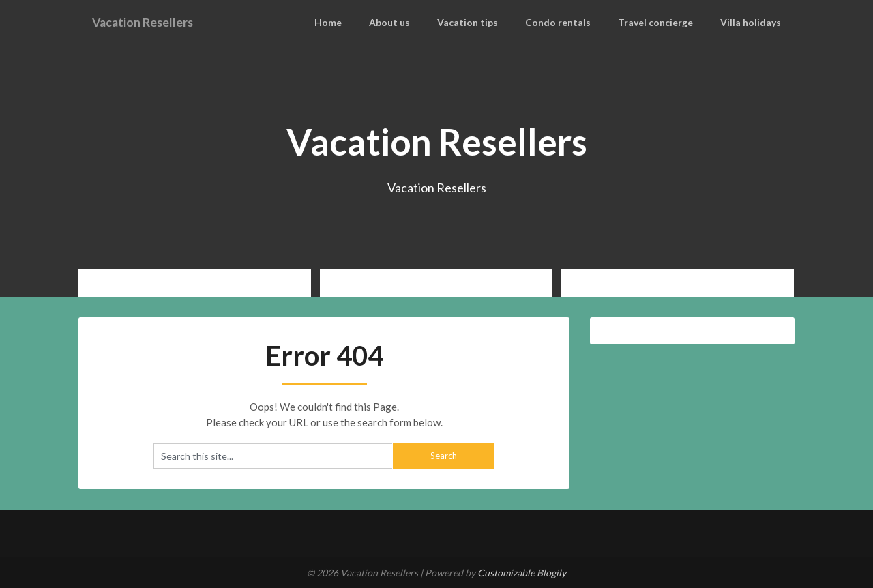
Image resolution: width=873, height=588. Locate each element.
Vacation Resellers (150, 22)
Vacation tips (485, 22)
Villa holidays (754, 22)
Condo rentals (571, 22)
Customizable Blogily (522, 573)
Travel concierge (664, 22)
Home (350, 22)
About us (410, 22)
